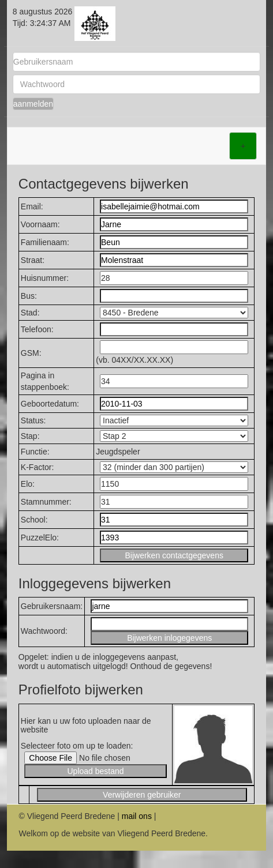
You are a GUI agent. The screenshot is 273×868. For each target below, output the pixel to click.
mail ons (137, 816)
